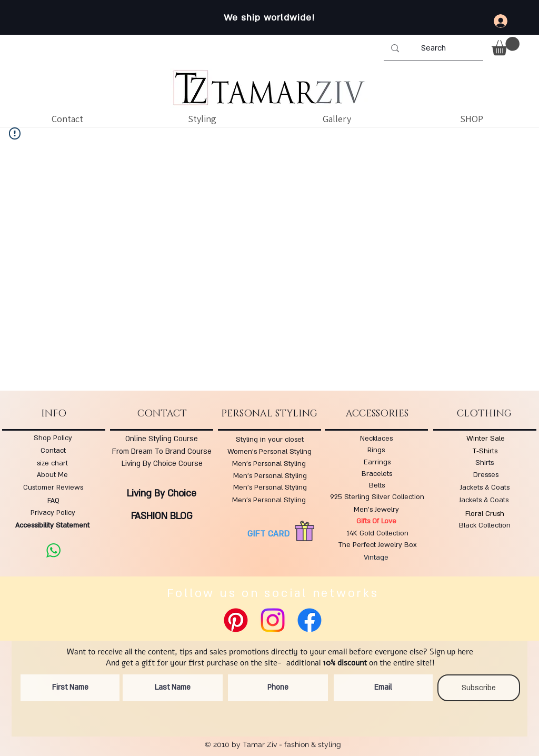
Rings (376, 450)
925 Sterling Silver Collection (377, 497)
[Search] (433, 48)
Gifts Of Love (376, 521)
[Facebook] (310, 620)
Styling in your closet (270, 440)
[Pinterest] (236, 620)
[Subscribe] (479, 688)
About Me (52, 475)
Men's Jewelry (376, 510)
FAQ (53, 501)
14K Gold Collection (378, 533)
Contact (53, 451)
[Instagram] (273, 620)
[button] (506, 46)
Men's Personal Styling (269, 464)
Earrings (377, 462)
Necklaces (376, 439)
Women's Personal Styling (269, 452)
